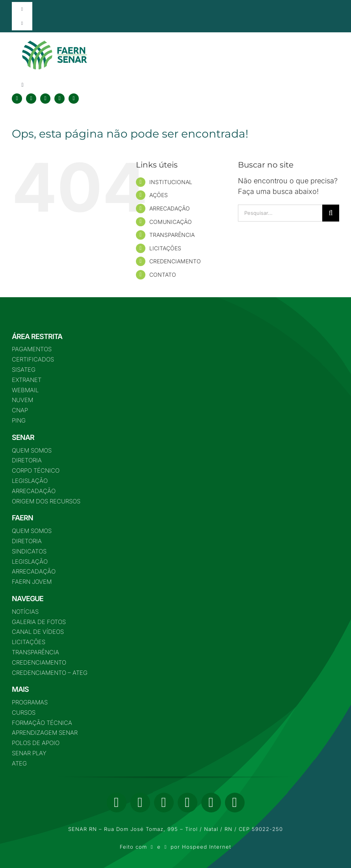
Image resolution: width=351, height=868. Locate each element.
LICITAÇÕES (165, 248)
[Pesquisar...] (280, 213)
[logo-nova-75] (54, 44)
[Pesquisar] (331, 213)
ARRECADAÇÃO (170, 208)
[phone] (235, 803)
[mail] (211, 803)
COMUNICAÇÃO (171, 222)
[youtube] (59, 99)
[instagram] (45, 99)
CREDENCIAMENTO (175, 261)
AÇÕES (159, 195)
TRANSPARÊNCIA (172, 235)
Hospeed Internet (207, 847)
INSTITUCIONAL (171, 182)
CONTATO (163, 275)
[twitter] (31, 99)
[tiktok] (74, 99)
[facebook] (17, 99)
